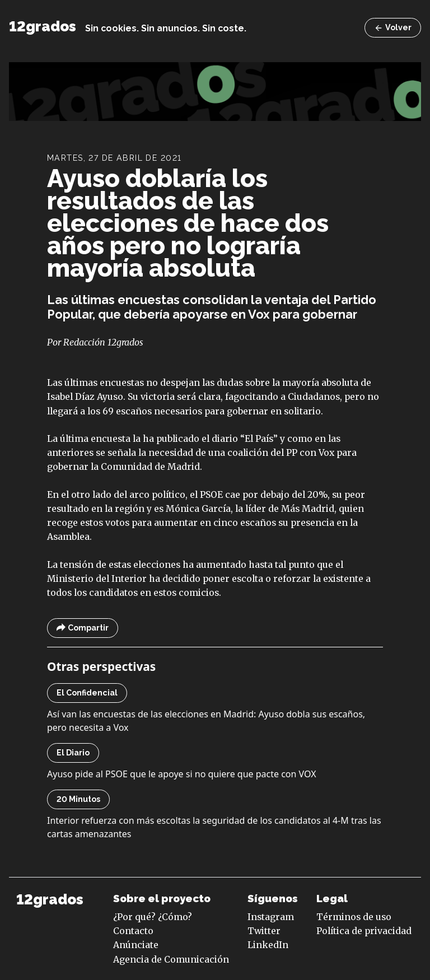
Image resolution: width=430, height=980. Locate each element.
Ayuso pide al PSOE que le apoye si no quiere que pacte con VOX (182, 774)
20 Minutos (78, 799)
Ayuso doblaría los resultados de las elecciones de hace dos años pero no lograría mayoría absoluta (188, 223)
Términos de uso (354, 917)
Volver (393, 28)
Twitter (264, 931)
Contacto (133, 931)
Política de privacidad (364, 931)
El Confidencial (87, 693)
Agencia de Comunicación (171, 959)
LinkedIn (268, 945)
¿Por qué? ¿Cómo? (153, 917)
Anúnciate (136, 945)
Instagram (271, 917)
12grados (43, 26)
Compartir (83, 628)
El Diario (73, 753)
